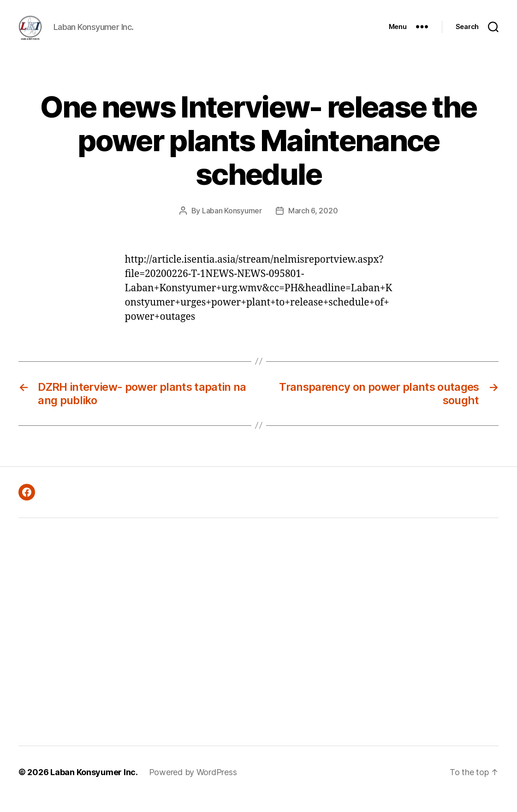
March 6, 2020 (313, 224)
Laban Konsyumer (232, 224)
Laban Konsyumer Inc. (94, 786)
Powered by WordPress (193, 786)
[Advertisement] (143, 646)
